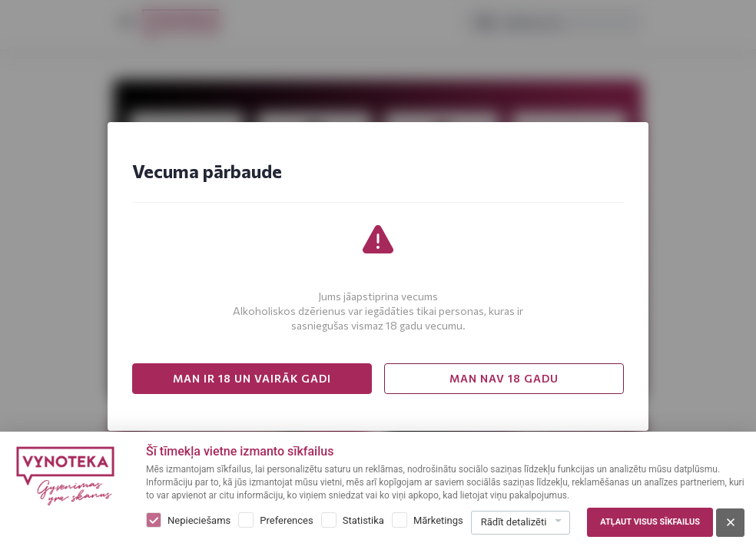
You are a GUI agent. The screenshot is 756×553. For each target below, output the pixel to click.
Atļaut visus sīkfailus (650, 522)
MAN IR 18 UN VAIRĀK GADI (252, 378)
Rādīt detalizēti (514, 522)
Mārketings (438, 520)
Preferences (286, 520)
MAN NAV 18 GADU (504, 378)
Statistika (363, 520)
